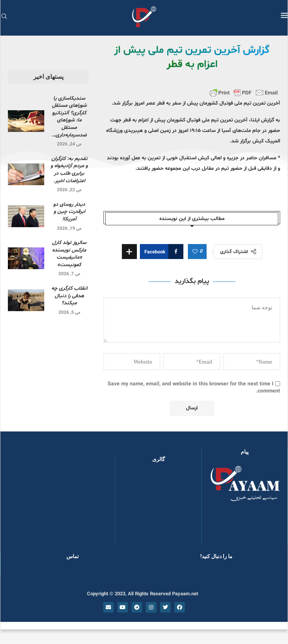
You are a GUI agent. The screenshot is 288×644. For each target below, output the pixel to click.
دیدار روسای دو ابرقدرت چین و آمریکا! (69, 212)
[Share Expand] (129, 252)
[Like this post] (195, 252)
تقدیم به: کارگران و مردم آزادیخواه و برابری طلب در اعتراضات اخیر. (69, 170)
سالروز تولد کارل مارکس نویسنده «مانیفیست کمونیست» (69, 254)
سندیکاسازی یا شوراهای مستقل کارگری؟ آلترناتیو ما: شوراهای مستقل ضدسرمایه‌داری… (69, 117)
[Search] (4, 17)
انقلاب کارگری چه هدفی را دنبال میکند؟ (69, 296)
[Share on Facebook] (162, 252)
